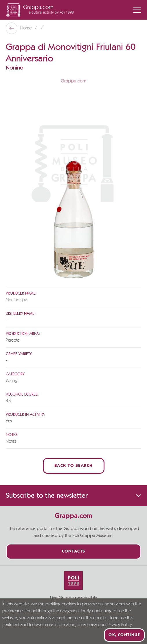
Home (26, 28)
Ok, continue (124, 635)
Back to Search (74, 466)
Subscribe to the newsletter (73, 496)
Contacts (74, 552)
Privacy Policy (120, 625)
